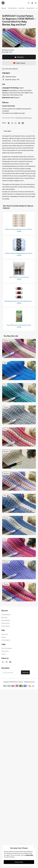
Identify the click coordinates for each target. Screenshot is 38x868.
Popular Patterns (31, 8)
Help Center (5, 634)
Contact (3, 637)
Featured (4, 8)
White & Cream (5, 623)
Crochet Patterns (12, 8)
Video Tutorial (19, 63)
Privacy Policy (5, 651)
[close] (34, 846)
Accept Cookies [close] (19, 862)
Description (19, 131)
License (3, 654)
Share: (4, 123)
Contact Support (6, 640)
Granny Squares (6, 626)
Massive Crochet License (24, 118)
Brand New (22, 8)
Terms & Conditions (7, 648)
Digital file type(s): (9, 79)
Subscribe (25, 672)
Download (19, 57)
